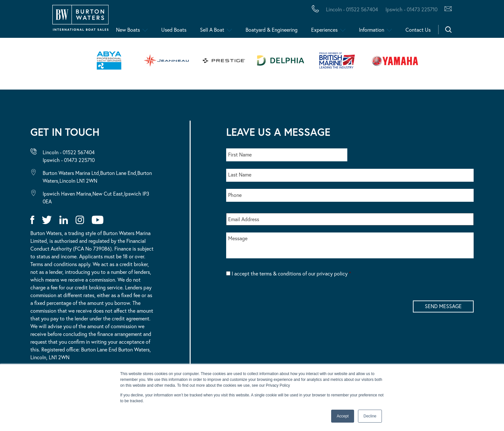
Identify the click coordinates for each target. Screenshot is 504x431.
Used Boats (174, 30)
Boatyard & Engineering (272, 30)
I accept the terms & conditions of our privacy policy (291, 273)
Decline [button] (370, 416)
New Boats (128, 30)
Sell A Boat (212, 30)
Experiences (324, 30)
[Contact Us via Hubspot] (446, 9)
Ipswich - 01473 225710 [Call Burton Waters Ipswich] (411, 9)
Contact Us (418, 30)
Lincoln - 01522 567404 (69, 152)
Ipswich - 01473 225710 (69, 160)
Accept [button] (343, 416)
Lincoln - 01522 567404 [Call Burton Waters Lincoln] (352, 9)
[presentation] (275, 300)
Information (372, 30)
